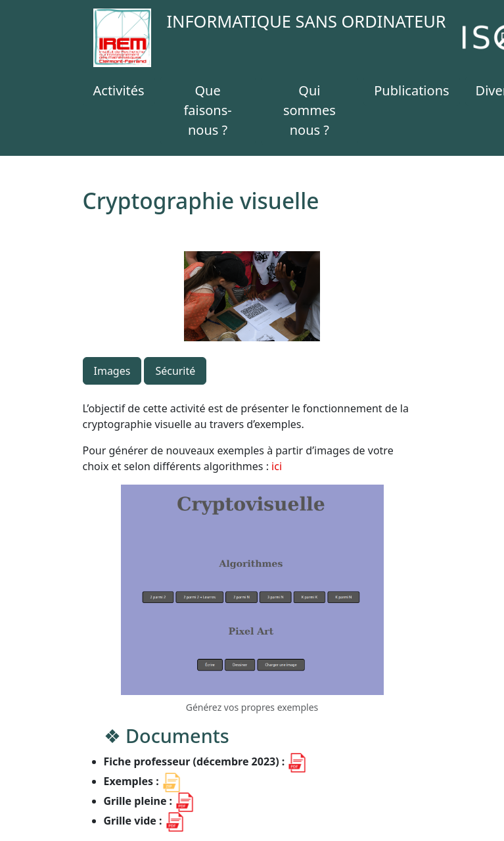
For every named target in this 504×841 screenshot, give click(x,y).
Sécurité (175, 371)
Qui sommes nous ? (309, 110)
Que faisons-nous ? (207, 110)
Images (112, 371)
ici (277, 466)
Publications (411, 90)
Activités (119, 90)
